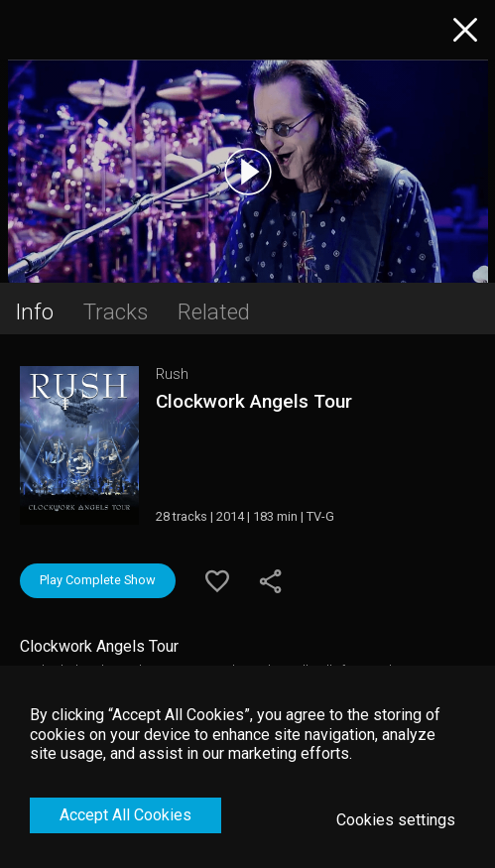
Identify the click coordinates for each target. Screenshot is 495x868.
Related (214, 311)
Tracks (116, 311)
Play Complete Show (98, 580)
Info (34, 311)
